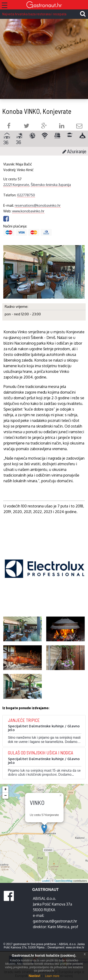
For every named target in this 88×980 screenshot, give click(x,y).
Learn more (52, 976)
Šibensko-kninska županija (51, 185)
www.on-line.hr (75, 947)
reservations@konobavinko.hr (38, 205)
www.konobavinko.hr (28, 211)
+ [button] (6, 789)
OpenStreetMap (64, 881)
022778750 (26, 195)
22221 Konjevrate (16, 185)
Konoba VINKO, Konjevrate (37, 111)
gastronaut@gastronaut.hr (55, 921)
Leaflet (46, 881)
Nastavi (34, 976)
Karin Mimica (58, 927)
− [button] (6, 796)
